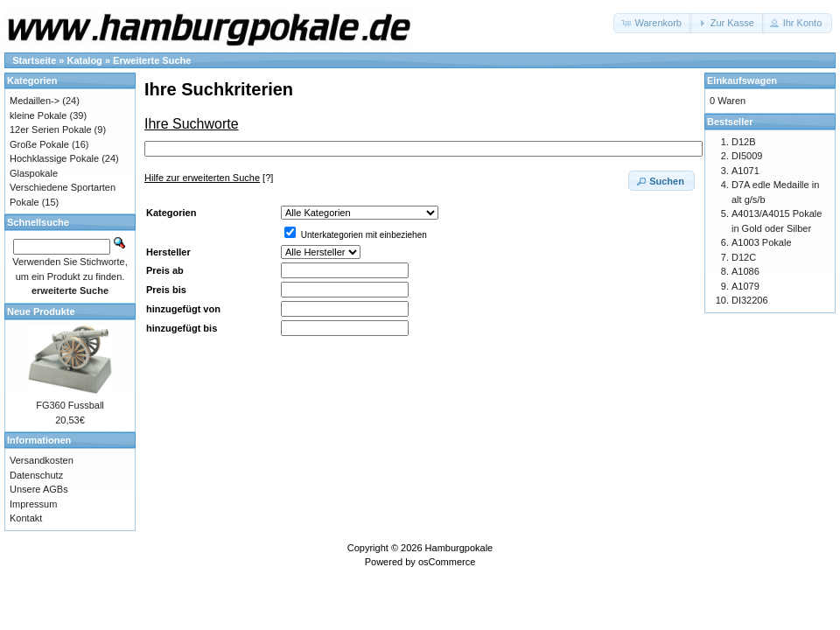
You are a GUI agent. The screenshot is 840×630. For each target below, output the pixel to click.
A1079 (745, 286)
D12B (744, 142)
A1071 (745, 171)
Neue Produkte (41, 311)
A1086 (745, 271)
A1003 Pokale (762, 242)
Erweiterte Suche (152, 60)
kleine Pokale (38, 115)
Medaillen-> (35, 101)
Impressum (33, 504)
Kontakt (26, 518)
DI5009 (747, 156)
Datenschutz (36, 475)
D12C (744, 257)
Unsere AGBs (39, 489)
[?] (209, 178)
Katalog (85, 60)
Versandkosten (42, 460)
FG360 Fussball (70, 405)
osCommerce (447, 562)
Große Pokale (39, 144)
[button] (652, 23)
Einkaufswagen (742, 80)
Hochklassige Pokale (54, 158)
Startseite (34, 60)
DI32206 (750, 300)
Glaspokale (34, 173)
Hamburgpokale (459, 548)
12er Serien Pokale (51, 129)
